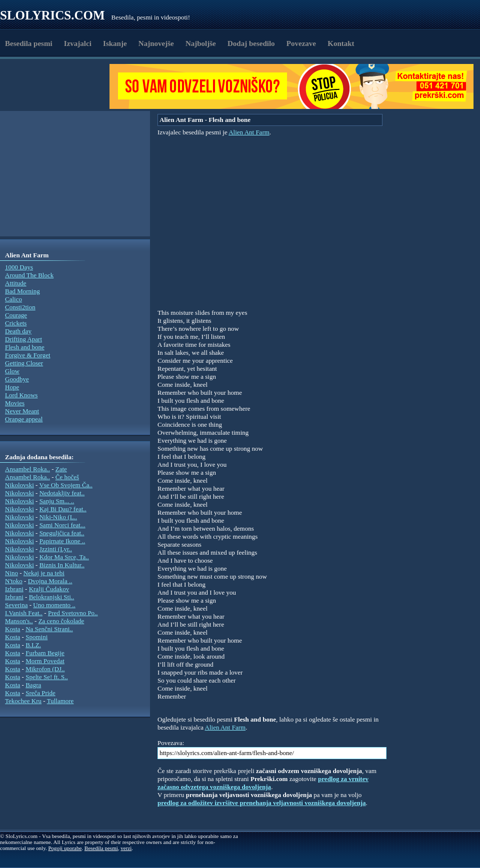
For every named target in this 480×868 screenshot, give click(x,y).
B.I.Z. (33, 645)
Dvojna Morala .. (50, 581)
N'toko (14, 581)
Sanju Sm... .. (57, 501)
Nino (11, 573)
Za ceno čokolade (61, 621)
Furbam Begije (45, 653)
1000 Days (19, 267)
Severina (16, 605)
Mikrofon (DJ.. (45, 669)
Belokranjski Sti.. (52, 597)
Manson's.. (19, 621)
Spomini (36, 637)
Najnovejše (156, 43)
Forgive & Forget (28, 355)
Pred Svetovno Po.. (73, 613)
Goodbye (17, 379)
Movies (15, 403)
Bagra (33, 685)
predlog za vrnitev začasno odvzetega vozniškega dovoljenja (263, 783)
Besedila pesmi (29, 43)
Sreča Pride (40, 693)
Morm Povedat (45, 661)
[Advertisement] (58, 86)
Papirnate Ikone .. (62, 541)
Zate (61, 469)
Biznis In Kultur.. (62, 565)
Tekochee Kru (23, 701)
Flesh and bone (25, 347)
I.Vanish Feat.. (24, 613)
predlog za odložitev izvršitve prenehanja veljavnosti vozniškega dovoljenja (262, 803)
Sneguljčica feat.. (62, 533)
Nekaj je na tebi (44, 573)
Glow (12, 371)
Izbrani (14, 589)
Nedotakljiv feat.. (62, 493)
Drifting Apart (23, 339)
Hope (12, 387)
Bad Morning (22, 291)
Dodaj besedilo (251, 43)
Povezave (301, 43)
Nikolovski (19, 485)
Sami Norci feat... (62, 525)
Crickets (16, 323)
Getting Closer (24, 363)
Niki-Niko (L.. (58, 517)
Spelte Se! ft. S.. (47, 677)
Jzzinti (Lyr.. (56, 549)
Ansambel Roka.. (27, 469)
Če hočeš (67, 477)
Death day (18, 331)
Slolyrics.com (52, 15)
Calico (13, 299)
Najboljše (201, 43)
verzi (126, 848)
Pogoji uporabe (65, 848)
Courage (16, 315)
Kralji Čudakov (49, 589)
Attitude (16, 283)
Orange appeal (24, 419)
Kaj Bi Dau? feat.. (63, 509)
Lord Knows (21, 395)
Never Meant (22, 411)
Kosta (12, 629)
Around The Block (29, 275)
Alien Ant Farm (249, 132)
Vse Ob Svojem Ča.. (66, 485)
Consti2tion (20, 307)
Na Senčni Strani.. (49, 629)
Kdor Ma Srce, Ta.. (64, 557)
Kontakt (341, 43)
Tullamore (60, 701)
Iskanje (115, 43)
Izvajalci (78, 43)
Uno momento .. (54, 605)
